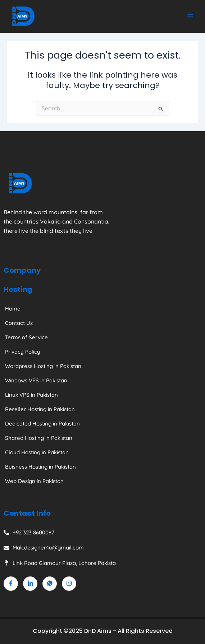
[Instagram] (69, 584)
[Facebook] (11, 584)
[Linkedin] (30, 584)
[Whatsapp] (50, 584)
